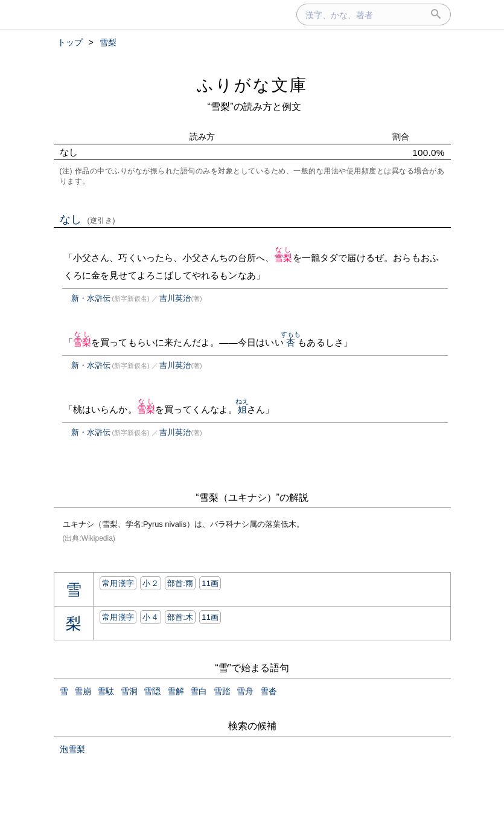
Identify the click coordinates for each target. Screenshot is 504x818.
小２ (151, 583)
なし (88, 219)
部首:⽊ (180, 617)
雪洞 (129, 691)
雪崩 (83, 691)
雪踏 (222, 691)
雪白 (199, 691)
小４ (151, 617)
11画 (210, 583)
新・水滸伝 (91, 298)
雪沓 (269, 691)
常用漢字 (118, 583)
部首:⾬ (180, 583)
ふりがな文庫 (252, 85)
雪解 (176, 691)
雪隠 (152, 691)
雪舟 (245, 691)
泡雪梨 (72, 749)
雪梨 (283, 258)
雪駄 (106, 691)
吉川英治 (175, 298)
